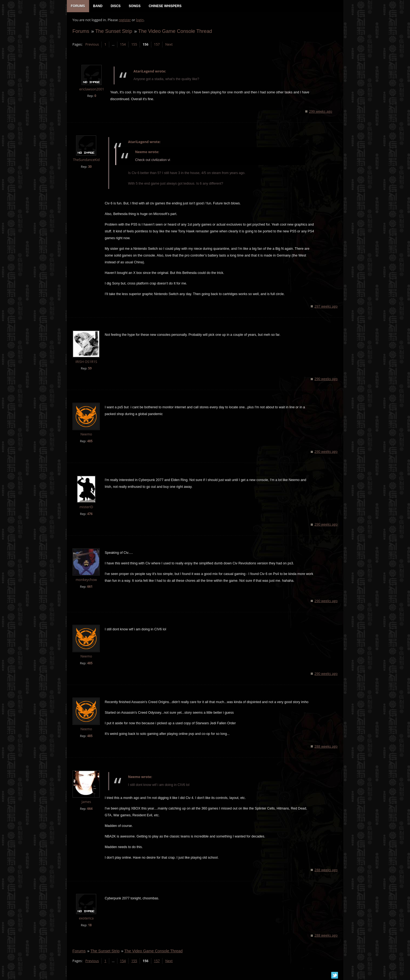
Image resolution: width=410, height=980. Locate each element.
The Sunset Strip (114, 32)
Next (169, 45)
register (125, 20)
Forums (81, 32)
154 (123, 45)
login (140, 20)
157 (157, 45)
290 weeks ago (326, 379)
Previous (92, 45)
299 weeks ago (321, 112)
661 (90, 587)
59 (90, 369)
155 (134, 45)
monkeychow (86, 580)
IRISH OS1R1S (86, 362)
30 (90, 167)
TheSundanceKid (86, 160)
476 (90, 514)
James (86, 802)
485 (90, 442)
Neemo (86, 435)
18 (90, 926)
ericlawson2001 (91, 90)
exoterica (86, 919)
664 (90, 809)
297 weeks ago (326, 307)
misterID (86, 508)
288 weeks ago (326, 747)
